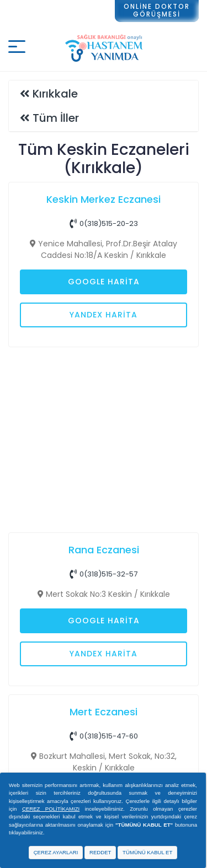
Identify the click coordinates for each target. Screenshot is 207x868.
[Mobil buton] (17, 48)
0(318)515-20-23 (104, 223)
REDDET (100, 852)
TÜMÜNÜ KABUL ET (147, 852)
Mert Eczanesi (104, 712)
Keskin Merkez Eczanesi (104, 199)
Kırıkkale (55, 94)
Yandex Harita (104, 315)
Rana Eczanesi (104, 550)
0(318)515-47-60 (104, 736)
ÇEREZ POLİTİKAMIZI (51, 809)
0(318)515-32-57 (104, 574)
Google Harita (104, 282)
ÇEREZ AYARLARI (56, 852)
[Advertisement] (104, 437)
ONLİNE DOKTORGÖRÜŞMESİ (157, 10)
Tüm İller (56, 118)
